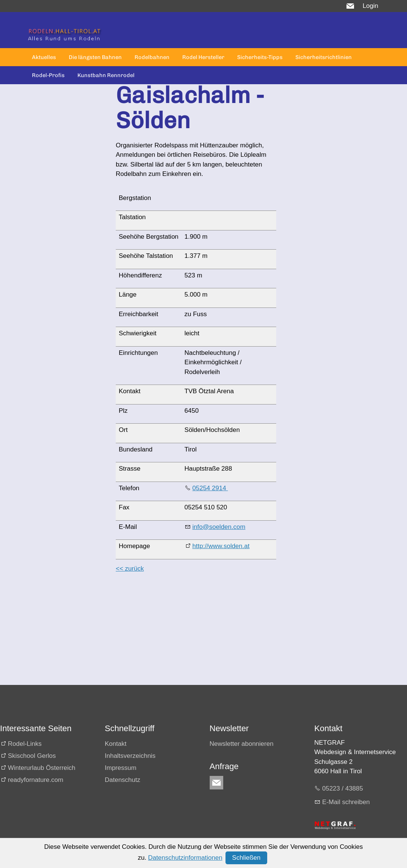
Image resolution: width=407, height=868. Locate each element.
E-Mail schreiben (346, 802)
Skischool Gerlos (32, 756)
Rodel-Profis (48, 75)
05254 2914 (210, 488)
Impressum (121, 768)
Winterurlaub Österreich (42, 768)
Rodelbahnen (152, 57)
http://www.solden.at (221, 546)
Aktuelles (44, 57)
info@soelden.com (219, 527)
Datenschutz (123, 780)
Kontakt (116, 744)
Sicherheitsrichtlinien (324, 57)
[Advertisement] (193, 632)
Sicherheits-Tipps (260, 57)
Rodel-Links (25, 744)
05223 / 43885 (343, 788)
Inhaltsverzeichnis (130, 756)
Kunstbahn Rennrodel (106, 75)
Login (371, 6)
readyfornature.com (36, 780)
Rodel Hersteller (203, 57)
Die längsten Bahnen (95, 57)
